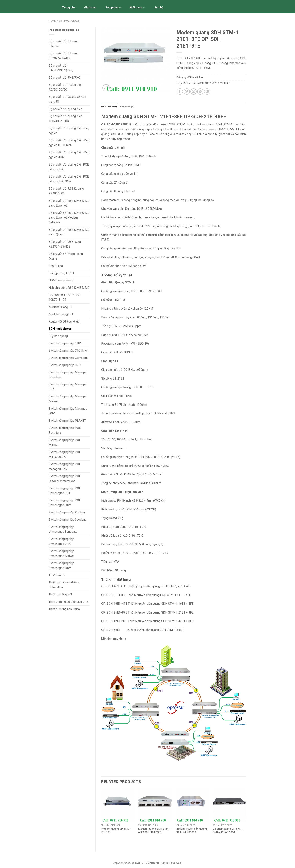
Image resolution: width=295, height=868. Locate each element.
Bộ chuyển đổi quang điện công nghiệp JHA (69, 155)
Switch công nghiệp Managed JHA (68, 387)
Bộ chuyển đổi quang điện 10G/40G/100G (65, 119)
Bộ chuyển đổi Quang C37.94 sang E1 (67, 99)
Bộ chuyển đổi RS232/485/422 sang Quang (69, 232)
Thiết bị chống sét (60, 594)
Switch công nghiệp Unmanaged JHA (61, 541)
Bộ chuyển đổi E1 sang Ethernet (64, 44)
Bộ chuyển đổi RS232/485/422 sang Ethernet (69, 203)
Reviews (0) (127, 107)
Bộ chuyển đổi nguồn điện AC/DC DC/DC (65, 87)
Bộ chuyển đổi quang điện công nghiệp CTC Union (69, 143)
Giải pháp (137, 8)
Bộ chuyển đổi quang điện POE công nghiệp (69, 167)
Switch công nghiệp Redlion (67, 512)
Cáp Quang (56, 266)
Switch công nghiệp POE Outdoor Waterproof (65, 479)
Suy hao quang (58, 336)
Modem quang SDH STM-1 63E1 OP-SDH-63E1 (155, 831)
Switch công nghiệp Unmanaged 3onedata (63, 529)
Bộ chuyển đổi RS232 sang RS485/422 (66, 191)
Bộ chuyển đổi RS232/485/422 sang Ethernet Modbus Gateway (69, 218)
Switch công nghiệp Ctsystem (68, 358)
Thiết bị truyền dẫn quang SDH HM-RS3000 (191, 831)
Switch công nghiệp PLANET (67, 421)
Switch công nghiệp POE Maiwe (65, 442)
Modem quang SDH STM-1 (197, 83)
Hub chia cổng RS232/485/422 (69, 288)
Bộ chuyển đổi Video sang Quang (66, 256)
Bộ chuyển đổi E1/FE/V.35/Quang (61, 68)
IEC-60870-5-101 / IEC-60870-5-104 (65, 297)
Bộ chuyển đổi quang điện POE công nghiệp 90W (69, 179)
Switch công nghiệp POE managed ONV (65, 467)
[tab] (109, 107)
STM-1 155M (226, 129)
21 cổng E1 (122, 183)
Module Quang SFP (61, 314)
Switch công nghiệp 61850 (66, 343)
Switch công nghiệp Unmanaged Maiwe (61, 553)
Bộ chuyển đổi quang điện (65, 109)
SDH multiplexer (69, 21)
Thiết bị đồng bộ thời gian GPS (69, 602)
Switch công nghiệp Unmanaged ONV (61, 565)
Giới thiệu (90, 8)
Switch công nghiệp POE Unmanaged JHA (65, 491)
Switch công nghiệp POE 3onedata (65, 430)
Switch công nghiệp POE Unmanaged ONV (65, 503)
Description (109, 107)
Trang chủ (69, 8)
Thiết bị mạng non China (64, 609)
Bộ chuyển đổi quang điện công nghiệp (69, 131)
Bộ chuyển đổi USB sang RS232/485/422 (65, 244)
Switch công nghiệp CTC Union (69, 350)
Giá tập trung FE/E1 (61, 273)
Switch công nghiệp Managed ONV (68, 411)
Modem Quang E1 (60, 307)
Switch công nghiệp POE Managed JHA (65, 455)
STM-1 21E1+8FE (221, 83)
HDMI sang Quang (61, 280)
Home (52, 21)
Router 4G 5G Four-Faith (64, 322)
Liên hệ (159, 8)
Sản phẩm (113, 8)
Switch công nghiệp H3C (65, 365)
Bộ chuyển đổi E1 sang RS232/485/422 (64, 56)
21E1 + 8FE (186, 612)
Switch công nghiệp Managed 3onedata (68, 375)
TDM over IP (57, 575)
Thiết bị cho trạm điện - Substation (64, 585)
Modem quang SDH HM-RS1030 (116, 831)
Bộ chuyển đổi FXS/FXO (65, 78)
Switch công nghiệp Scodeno (68, 520)
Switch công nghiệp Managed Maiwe (68, 399)
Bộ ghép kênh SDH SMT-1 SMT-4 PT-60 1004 (228, 831)
